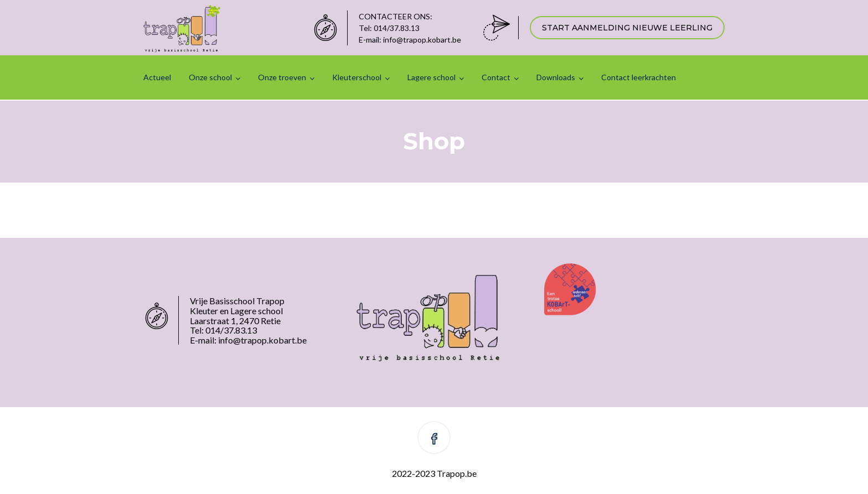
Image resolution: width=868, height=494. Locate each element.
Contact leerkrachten (639, 77)
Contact (496, 77)
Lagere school (432, 77)
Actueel (157, 77)
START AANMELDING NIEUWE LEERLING (627, 28)
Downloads (556, 77)
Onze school (210, 77)
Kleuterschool (357, 77)
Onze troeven (282, 77)
